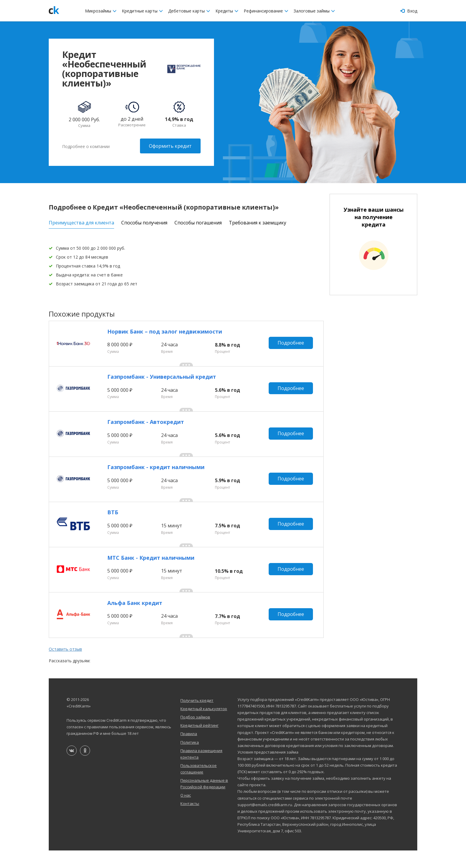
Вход (409, 11)
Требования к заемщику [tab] (258, 222)
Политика (190, 759)
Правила (189, 751)
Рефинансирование (266, 11)
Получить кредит (197, 718)
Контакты (190, 821)
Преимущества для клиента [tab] (81, 222)
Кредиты (227, 11)
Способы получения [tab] (144, 222)
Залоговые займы (314, 11)
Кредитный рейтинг (199, 743)
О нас (186, 813)
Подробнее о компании (86, 146)
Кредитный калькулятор (204, 726)
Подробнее (292, 344)
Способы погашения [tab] (198, 222)
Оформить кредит (170, 146)
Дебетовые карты (189, 11)
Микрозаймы (101, 11)
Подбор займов (195, 735)
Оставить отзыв (65, 666)
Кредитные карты (142, 11)
